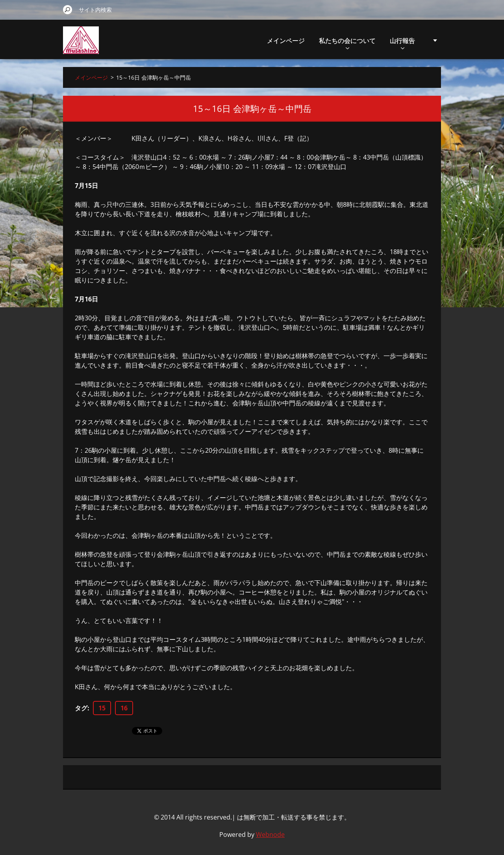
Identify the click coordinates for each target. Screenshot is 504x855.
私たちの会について (347, 43)
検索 (68, 9)
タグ (81, 708)
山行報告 (402, 43)
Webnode (270, 835)
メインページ (286, 41)
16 (124, 708)
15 (102, 708)
